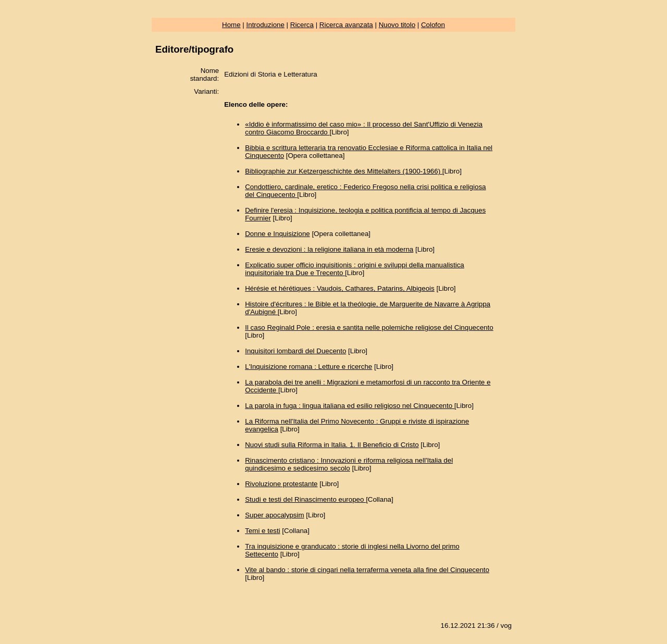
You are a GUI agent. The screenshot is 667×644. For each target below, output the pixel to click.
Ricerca (302, 25)
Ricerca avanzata (346, 25)
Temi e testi (262, 531)
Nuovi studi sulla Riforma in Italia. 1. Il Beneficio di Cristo (332, 445)
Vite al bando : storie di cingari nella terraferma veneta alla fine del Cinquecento (367, 570)
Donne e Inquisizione (277, 234)
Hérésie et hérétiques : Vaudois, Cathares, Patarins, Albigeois (340, 288)
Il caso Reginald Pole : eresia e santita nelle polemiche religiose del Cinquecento (369, 327)
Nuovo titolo (397, 25)
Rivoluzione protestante (281, 484)
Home (231, 25)
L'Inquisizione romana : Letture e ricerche (308, 367)
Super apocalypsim (274, 515)
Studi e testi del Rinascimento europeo (305, 499)
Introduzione (265, 25)
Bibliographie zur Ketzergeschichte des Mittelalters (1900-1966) (344, 171)
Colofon (433, 25)
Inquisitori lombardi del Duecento (295, 351)
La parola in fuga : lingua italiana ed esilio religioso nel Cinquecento (350, 406)
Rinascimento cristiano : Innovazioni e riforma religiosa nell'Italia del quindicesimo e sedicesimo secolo (349, 464)
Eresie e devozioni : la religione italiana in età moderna (329, 249)
